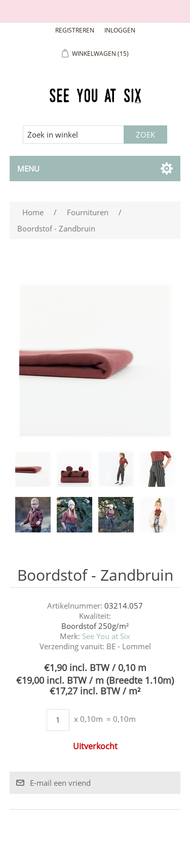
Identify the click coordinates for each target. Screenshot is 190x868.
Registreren (75, 30)
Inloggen (120, 30)
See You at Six (106, 636)
